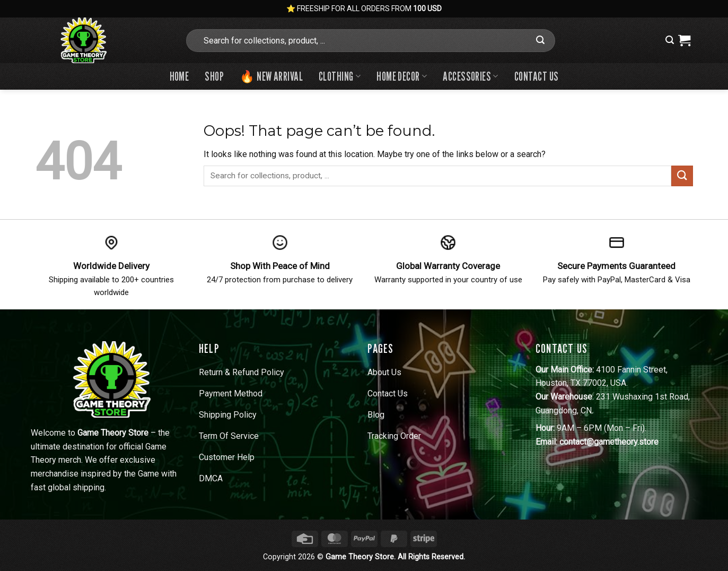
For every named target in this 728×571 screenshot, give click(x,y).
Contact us (536, 76)
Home (179, 76)
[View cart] (684, 40)
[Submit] (540, 40)
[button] (670, 40)
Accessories (471, 76)
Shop (214, 76)
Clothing (340, 76)
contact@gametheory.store (609, 442)
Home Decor (402, 76)
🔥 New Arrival (271, 76)
